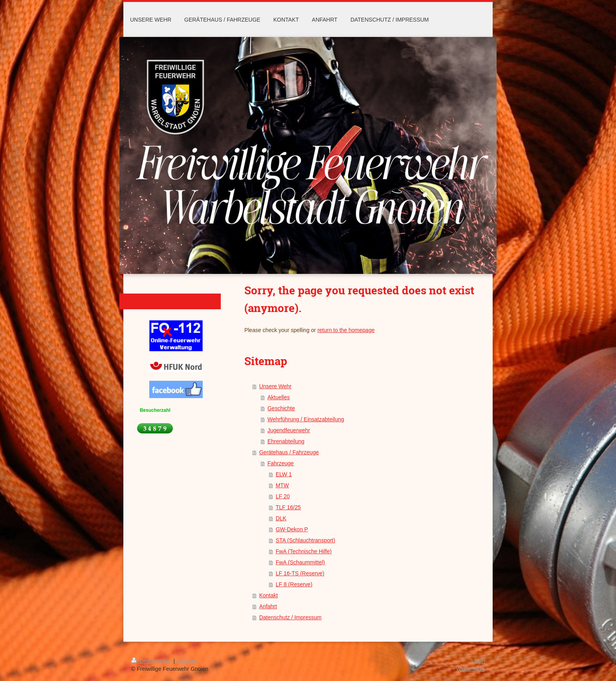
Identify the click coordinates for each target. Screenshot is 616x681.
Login (478, 661)
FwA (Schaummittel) (300, 562)
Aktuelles (279, 397)
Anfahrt (268, 606)
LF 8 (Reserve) (294, 584)
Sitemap (186, 661)
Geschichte (281, 408)
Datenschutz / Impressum (291, 617)
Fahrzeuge (281, 463)
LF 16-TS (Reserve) (300, 573)
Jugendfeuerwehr (289, 430)
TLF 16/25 (288, 507)
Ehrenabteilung (286, 441)
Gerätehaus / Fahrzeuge (289, 452)
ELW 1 (284, 474)
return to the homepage (346, 330)
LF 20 (283, 496)
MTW (282, 485)
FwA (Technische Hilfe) (304, 551)
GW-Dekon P (292, 529)
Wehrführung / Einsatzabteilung (306, 419)
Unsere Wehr (275, 386)
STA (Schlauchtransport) (305, 540)
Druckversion (152, 661)
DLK (281, 518)
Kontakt (269, 595)
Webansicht (470, 669)
